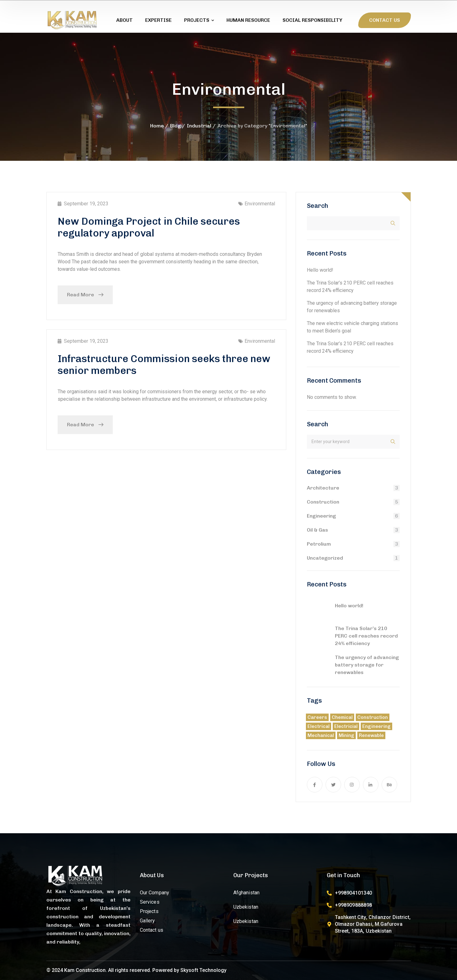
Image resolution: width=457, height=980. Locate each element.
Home (157, 126)
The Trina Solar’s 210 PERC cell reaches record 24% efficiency (366, 636)
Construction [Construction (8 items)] (373, 717)
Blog (175, 126)
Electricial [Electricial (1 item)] (346, 726)
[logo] (72, 20)
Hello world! (320, 270)
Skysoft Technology (203, 970)
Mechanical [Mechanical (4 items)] (321, 735)
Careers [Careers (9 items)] (317, 717)
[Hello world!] (318, 608)
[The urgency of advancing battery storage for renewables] (318, 665)
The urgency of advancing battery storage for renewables (367, 665)
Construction (323, 502)
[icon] (315, 785)
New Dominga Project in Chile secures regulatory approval (149, 227)
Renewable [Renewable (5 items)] (371, 735)
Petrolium (319, 544)
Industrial (199, 126)
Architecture (323, 488)
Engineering (321, 516)
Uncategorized (325, 558)
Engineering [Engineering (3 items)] (376, 726)
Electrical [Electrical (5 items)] (319, 726)
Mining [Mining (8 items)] (346, 735)
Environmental (260, 204)
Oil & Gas (317, 530)
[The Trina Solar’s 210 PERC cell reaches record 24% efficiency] (318, 636)
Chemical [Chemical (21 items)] (342, 717)
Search (318, 206)
